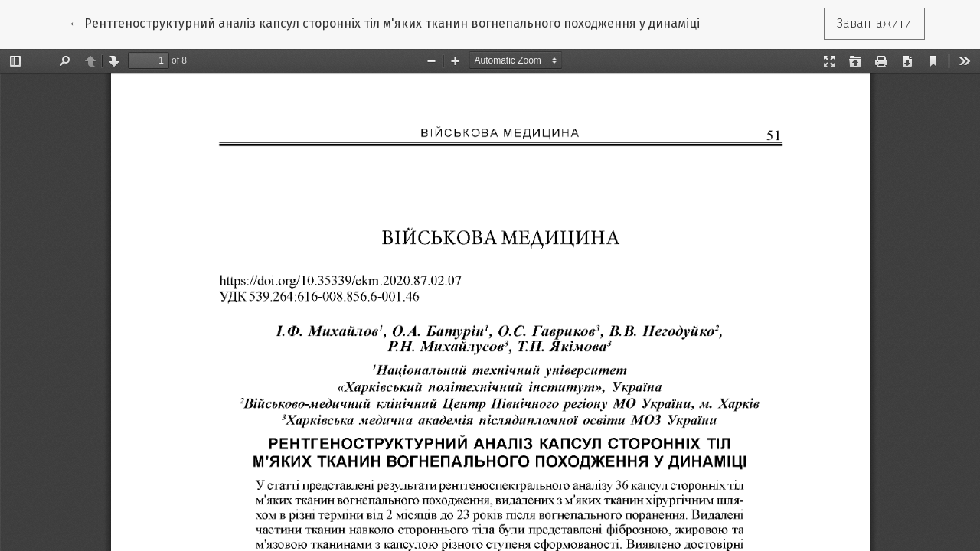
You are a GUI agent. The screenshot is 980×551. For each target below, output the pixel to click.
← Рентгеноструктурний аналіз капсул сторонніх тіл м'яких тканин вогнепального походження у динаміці (384, 22)
